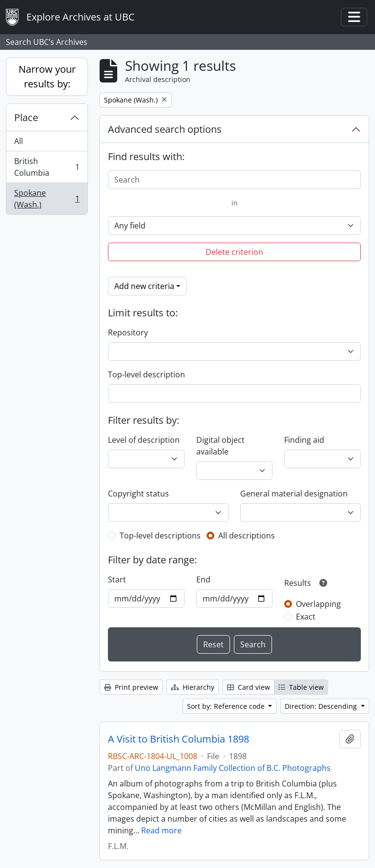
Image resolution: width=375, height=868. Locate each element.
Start (117, 579)
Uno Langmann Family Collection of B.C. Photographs (233, 768)
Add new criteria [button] (144, 286)
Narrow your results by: (47, 76)
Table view (301, 687)
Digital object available (220, 446)
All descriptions (247, 536)
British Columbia (47, 167)
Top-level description (146, 374)
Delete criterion (234, 252)
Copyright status (138, 494)
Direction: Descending (322, 706)
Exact (306, 617)
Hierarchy (193, 687)
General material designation (294, 494)
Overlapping (318, 604)
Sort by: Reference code (227, 706)
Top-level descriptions (160, 536)
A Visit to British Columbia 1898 (178, 739)
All (19, 141)
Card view (249, 687)
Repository (128, 332)
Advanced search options (165, 129)
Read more (161, 830)
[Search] (234, 180)
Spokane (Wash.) (47, 199)
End (203, 579)
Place (26, 117)
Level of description (144, 440)
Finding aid (304, 440)
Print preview (131, 687)
